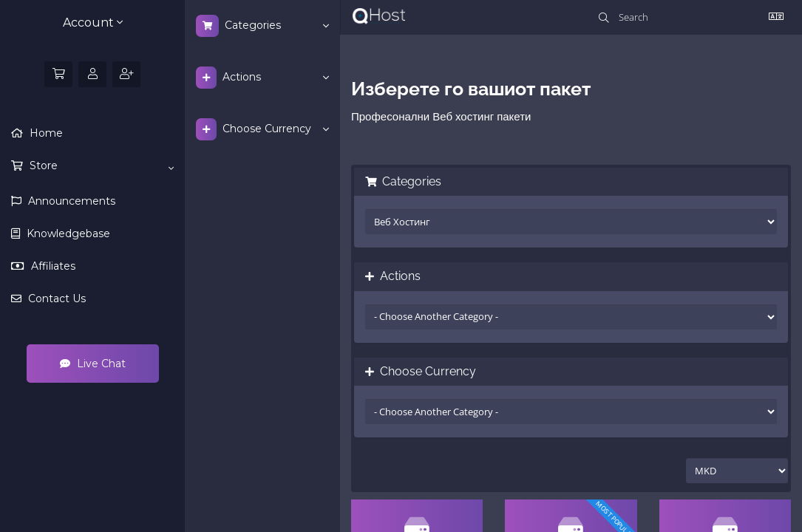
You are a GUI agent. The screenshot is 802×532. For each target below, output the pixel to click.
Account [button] (93, 23)
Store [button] (100, 166)
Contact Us (55, 299)
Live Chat (93, 364)
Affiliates (52, 266)
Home (45, 133)
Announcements (70, 201)
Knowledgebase (67, 233)
